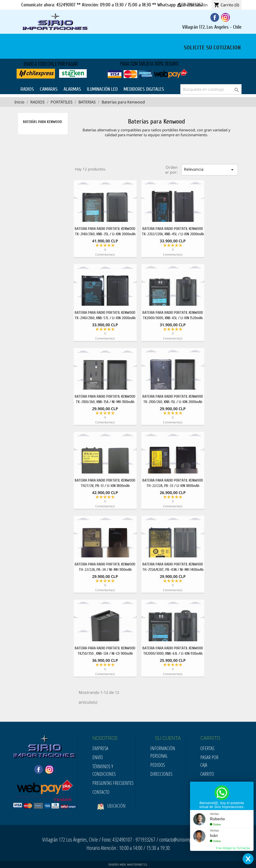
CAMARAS (49, 89)
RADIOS (27, 89)
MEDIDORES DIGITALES (144, 89)
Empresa (100, 748)
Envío (98, 757)
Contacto (101, 792)
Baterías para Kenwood (42, 122)
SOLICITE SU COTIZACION (212, 47)
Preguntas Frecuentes (113, 783)
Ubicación (112, 811)
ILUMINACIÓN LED (102, 89)
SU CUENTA (168, 738)
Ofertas (207, 748)
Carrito (207, 774)
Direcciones (161, 774)
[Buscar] (211, 89)
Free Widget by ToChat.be (233, 848)
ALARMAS (72, 89)
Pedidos (158, 765)
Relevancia (210, 170)
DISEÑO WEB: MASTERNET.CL (128, 865)
